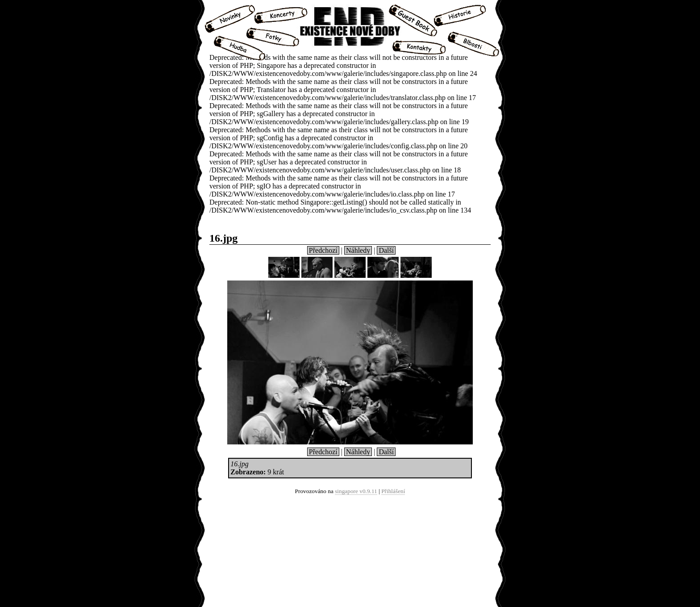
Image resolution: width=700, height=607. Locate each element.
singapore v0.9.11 (356, 491)
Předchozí (323, 250)
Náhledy (358, 250)
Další (386, 250)
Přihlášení (393, 491)
